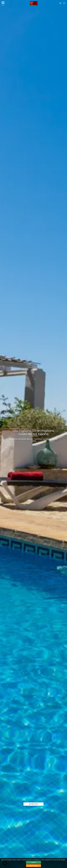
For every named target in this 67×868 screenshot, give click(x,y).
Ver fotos (33, 804)
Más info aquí (34, 866)
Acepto (34, 862)
